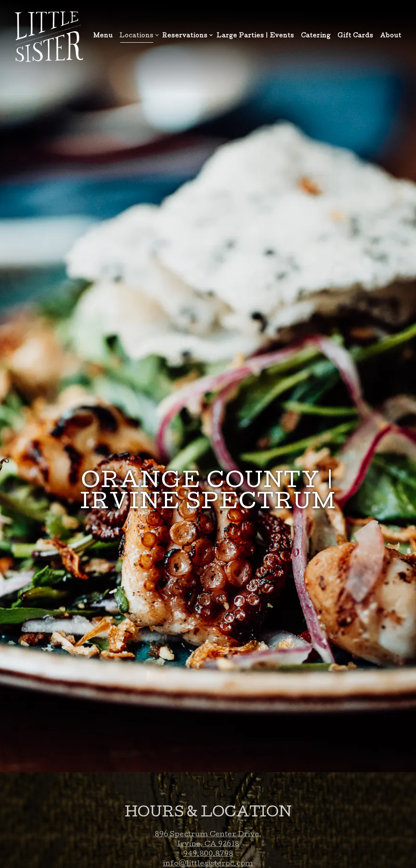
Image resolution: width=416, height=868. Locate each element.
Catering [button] (316, 36)
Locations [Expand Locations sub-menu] (138, 36)
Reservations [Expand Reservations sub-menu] (186, 36)
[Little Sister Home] (49, 37)
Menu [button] (103, 36)
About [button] (391, 36)
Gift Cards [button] (355, 36)
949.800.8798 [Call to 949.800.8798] (208, 828)
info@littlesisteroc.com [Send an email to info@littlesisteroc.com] (208, 838)
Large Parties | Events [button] (255, 36)
